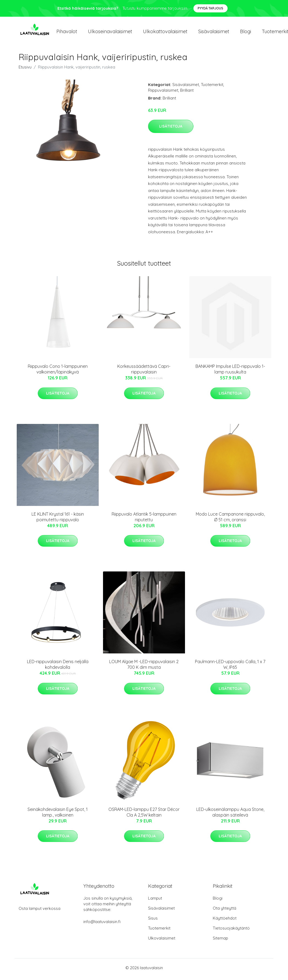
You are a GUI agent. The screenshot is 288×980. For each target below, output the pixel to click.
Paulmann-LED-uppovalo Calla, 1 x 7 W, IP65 (230, 667)
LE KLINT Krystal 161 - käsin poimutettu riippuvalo (58, 520)
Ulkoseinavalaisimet (110, 33)
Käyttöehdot (225, 921)
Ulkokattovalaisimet (165, 33)
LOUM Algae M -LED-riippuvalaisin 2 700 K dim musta (144, 667)
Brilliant (187, 93)
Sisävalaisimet (214, 33)
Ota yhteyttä (224, 911)
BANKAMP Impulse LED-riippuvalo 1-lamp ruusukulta (230, 372)
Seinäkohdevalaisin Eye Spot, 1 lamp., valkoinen (58, 815)
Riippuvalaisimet (163, 93)
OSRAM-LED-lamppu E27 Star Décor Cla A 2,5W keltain (144, 815)
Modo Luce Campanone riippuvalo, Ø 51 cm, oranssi (230, 520)
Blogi (246, 33)
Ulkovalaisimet (162, 941)
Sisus (153, 921)
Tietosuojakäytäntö (231, 931)
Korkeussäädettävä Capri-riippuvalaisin (144, 372)
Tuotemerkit (212, 87)
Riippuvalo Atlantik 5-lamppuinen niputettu (144, 520)
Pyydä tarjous (210, 8)
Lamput (155, 901)
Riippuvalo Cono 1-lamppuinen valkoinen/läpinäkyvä (58, 372)
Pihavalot (67, 33)
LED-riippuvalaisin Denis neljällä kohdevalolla (58, 667)
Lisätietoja (171, 129)
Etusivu (25, 70)
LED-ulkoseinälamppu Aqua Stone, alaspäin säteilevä (230, 815)
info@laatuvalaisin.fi (102, 925)
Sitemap (220, 941)
